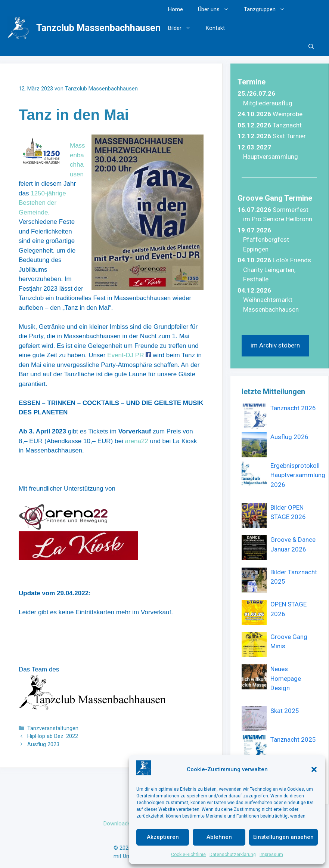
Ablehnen (219, 837)
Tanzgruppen (268, 9)
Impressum (271, 855)
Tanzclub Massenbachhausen (98, 28)
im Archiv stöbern (275, 345)
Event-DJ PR (125, 355)
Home (176, 9)
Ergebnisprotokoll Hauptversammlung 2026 (298, 475)
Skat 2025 (285, 711)
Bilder (183, 28)
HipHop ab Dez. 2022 (53, 736)
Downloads (117, 824)
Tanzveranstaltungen (53, 728)
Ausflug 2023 (43, 745)
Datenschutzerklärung (233, 855)
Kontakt (215, 28)
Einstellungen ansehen (283, 837)
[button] (314, 769)
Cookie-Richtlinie (188, 855)
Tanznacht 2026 (293, 408)
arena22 (136, 441)
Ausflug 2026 (289, 437)
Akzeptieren (163, 837)
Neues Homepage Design (286, 678)
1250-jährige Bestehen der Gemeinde (42, 203)
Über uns (217, 9)
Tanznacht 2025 (293, 739)
